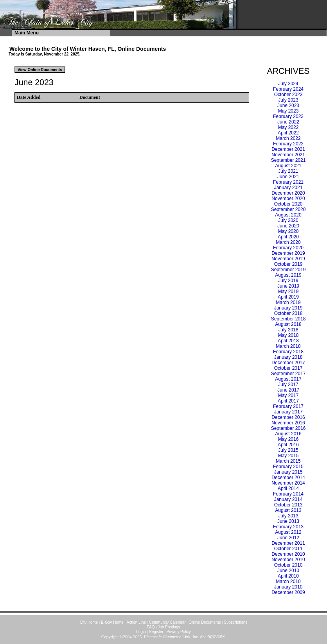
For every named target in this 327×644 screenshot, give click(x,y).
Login (141, 632)
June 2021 (288, 177)
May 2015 (288, 456)
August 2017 (288, 379)
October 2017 (288, 368)
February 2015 (288, 467)
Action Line (136, 622)
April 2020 (288, 237)
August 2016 (288, 434)
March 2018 (288, 346)
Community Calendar (167, 622)
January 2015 (288, 472)
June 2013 (288, 521)
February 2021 (288, 182)
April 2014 (288, 488)
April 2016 (288, 445)
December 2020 (288, 193)
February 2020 (288, 248)
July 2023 (288, 100)
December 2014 (288, 478)
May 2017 (288, 395)
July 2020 (288, 220)
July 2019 (288, 281)
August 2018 (288, 324)
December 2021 (288, 149)
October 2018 (288, 313)
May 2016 (288, 439)
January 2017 (288, 412)
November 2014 (288, 483)
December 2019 (288, 253)
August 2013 (288, 510)
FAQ (151, 627)
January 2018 (288, 357)
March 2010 (288, 581)
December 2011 (288, 543)
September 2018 (288, 319)
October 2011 (288, 549)
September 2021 (288, 160)
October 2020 (288, 204)
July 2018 (288, 330)
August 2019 (288, 275)
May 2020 (288, 231)
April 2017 (288, 401)
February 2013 (288, 527)
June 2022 (288, 122)
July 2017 (288, 385)
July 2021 (288, 171)
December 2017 (288, 363)
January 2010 (288, 587)
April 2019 (288, 297)
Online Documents (205, 622)
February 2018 (288, 352)
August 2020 (288, 215)
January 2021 (288, 188)
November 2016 (288, 423)
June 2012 (288, 538)
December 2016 (288, 417)
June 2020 (288, 226)
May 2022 (288, 127)
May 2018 (288, 335)
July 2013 (288, 516)
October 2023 (288, 95)
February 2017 (288, 406)
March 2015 (288, 461)
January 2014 (288, 499)
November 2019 (288, 259)
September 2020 (288, 209)
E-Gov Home (112, 622)
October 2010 (288, 565)
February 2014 (288, 494)
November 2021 (288, 155)
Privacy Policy (178, 632)
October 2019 (288, 264)
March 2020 (288, 242)
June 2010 (288, 571)
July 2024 (288, 84)
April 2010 (288, 576)
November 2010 (288, 560)
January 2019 (288, 308)
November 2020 (288, 199)
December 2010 (288, 554)
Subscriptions (235, 622)
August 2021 (288, 166)
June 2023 (288, 106)
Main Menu (27, 33)
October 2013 (288, 505)
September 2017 (288, 374)
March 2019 (288, 302)
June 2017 (288, 390)
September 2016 (288, 428)
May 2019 (288, 292)
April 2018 (288, 341)
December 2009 (288, 592)
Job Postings (169, 627)
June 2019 (288, 286)
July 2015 (288, 450)
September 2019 (288, 270)
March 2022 (288, 138)
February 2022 (288, 144)
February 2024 (288, 89)
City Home (89, 622)
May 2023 (288, 111)
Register (156, 632)
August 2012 (288, 532)
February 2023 (288, 116)
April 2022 (288, 133)
